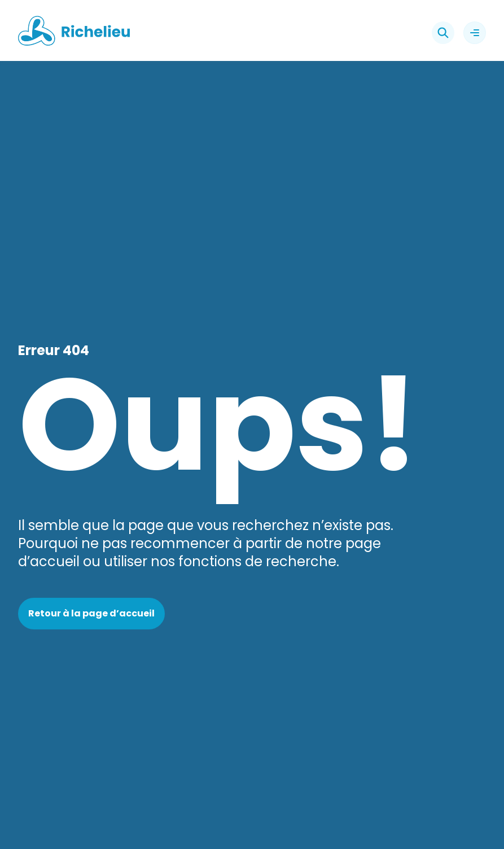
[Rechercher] (443, 33)
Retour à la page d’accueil (91, 613)
